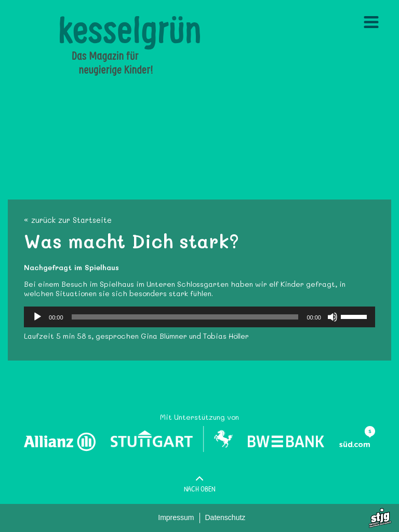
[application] (199, 317)
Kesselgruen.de (87, 21)
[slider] (185, 317)
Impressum (176, 517)
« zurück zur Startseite (68, 220)
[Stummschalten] (332, 317)
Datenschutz (225, 517)
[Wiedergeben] (37, 317)
